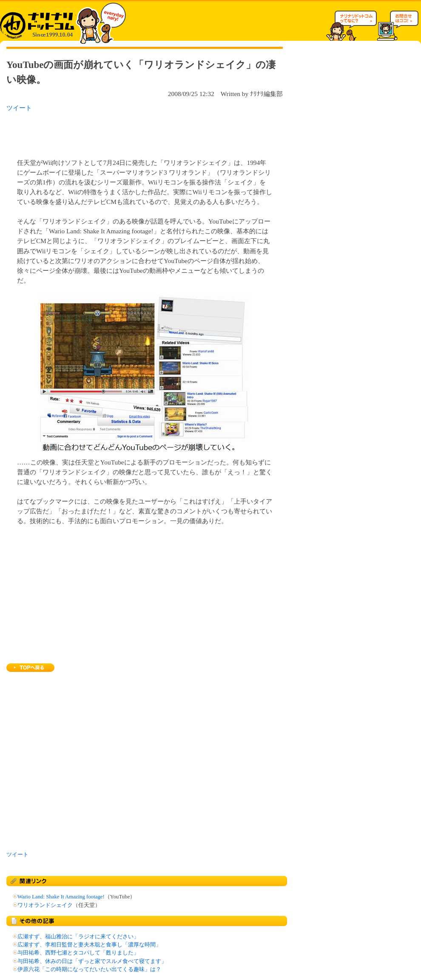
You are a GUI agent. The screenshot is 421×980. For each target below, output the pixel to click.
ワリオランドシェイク (45, 905)
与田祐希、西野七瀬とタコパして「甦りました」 (78, 953)
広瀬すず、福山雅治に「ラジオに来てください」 (78, 937)
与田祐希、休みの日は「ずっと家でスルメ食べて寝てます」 (92, 961)
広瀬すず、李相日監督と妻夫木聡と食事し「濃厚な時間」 (89, 945)
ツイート (19, 108)
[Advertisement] (117, 133)
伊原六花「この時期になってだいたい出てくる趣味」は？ (89, 969)
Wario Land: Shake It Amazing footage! (61, 897)
